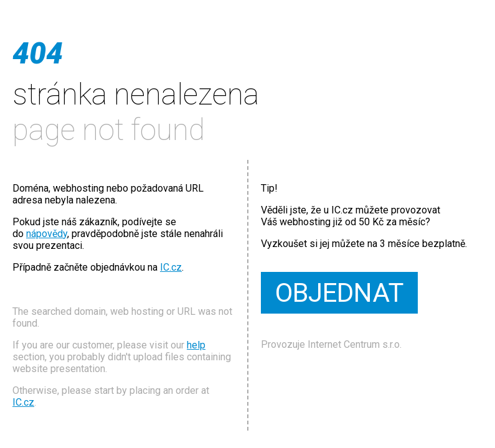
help (196, 345)
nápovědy (47, 234)
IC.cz (171, 267)
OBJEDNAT (339, 293)
